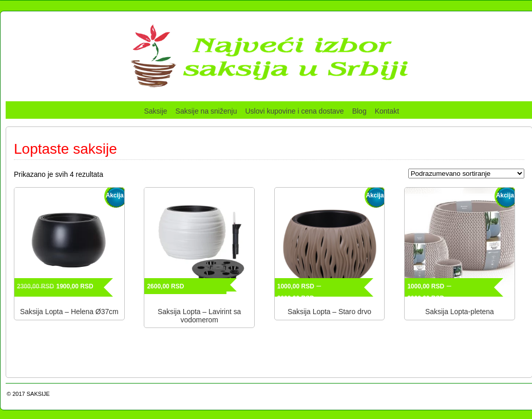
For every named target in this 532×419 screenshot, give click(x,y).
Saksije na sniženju (206, 111)
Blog (359, 111)
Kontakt (387, 111)
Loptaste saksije (65, 149)
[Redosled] (466, 174)
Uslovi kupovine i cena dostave (294, 111)
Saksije (155, 111)
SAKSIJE (38, 394)
